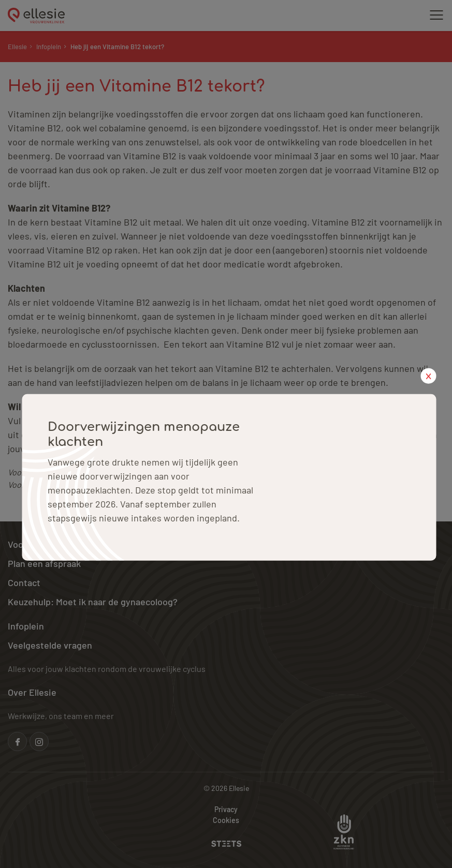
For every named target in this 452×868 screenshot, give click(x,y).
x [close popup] (428, 376)
